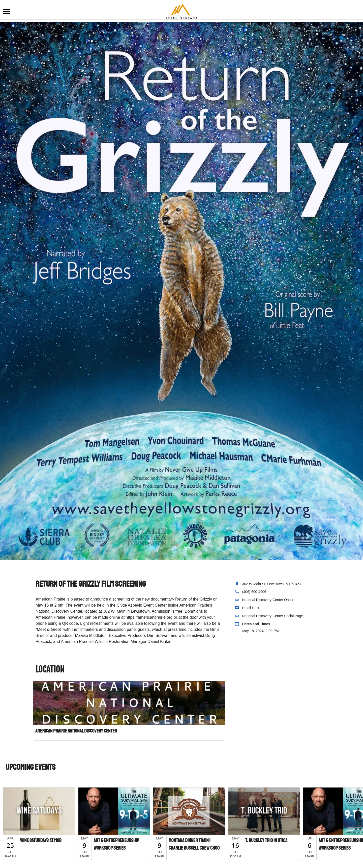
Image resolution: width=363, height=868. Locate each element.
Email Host (251, 608)
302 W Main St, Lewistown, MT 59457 (272, 584)
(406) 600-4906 (254, 592)
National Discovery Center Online (268, 600)
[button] (7, 12)
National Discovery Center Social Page (272, 616)
